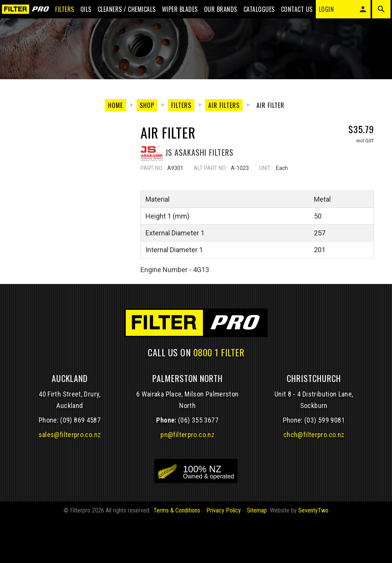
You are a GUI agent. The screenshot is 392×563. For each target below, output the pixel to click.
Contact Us (291, 12)
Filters (59, 12)
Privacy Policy (224, 554)
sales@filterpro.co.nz (70, 478)
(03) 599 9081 (325, 463)
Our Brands (215, 12)
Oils (80, 12)
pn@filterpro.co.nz (187, 478)
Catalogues (253, 12)
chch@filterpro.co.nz (314, 478)
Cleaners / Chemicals (121, 12)
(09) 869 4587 (80, 463)
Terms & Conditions (177, 554)
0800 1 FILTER (219, 395)
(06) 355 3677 (198, 463)
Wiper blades (174, 12)
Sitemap (257, 554)
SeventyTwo (313, 554)
